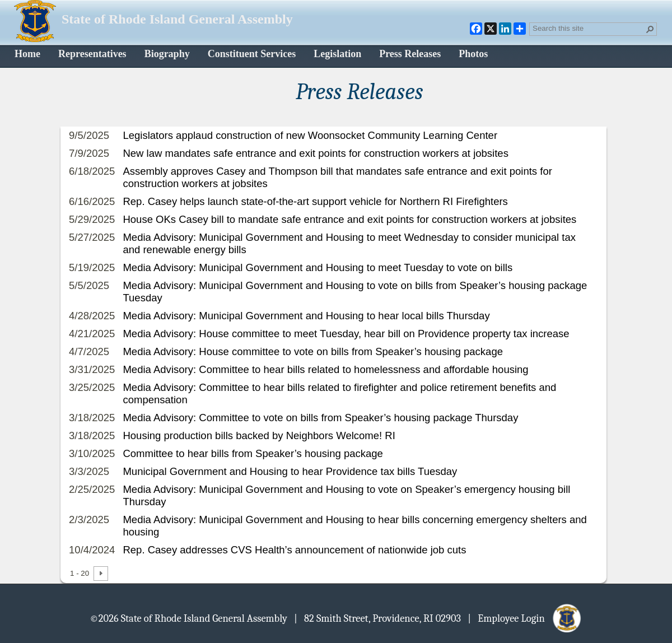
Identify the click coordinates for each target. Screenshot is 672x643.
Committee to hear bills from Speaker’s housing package (253, 453)
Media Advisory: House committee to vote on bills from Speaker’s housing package (313, 351)
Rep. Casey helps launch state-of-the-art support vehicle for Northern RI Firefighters (315, 201)
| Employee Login (525, 618)
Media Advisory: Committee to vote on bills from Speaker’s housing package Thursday (320, 418)
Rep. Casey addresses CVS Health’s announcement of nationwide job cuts (294, 550)
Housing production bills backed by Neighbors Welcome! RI (259, 435)
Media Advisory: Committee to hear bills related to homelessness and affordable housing (325, 369)
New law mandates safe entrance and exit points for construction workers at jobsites (316, 153)
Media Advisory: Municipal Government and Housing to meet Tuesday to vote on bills (318, 267)
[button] (650, 29)
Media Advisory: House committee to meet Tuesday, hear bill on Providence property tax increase (346, 334)
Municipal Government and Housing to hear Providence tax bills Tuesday (290, 471)
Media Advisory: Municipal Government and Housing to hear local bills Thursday (306, 316)
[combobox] (589, 28)
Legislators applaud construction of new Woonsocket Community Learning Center (310, 135)
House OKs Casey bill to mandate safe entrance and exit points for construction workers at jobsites (349, 219)
